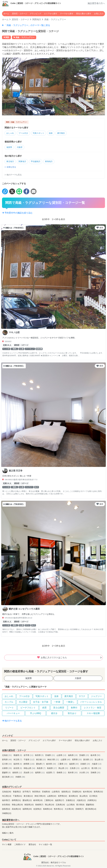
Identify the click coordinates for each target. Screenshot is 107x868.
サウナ (82, 697)
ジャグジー (96, 697)
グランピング (36, 14)
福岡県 (40, 773)
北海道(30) (7, 792)
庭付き (54, 714)
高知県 (29, 773)
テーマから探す (67, 14)
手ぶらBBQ (36, 714)
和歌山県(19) (18, 805)
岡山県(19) (50, 805)
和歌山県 (30, 769)
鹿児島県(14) (91, 810)
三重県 (63, 765)
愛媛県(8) (90, 805)
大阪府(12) (81, 801)
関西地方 (37, 19)
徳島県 (17, 773)
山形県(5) (56, 792)
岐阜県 (51, 765)
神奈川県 (53, 760)
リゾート (9, 708)
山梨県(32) (52, 797)
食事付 (74, 708)
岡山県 (64, 769)
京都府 (85, 765)
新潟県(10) (74, 797)
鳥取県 (41, 769)
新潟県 (88, 760)
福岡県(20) (27, 810)
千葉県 (29, 760)
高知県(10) (17, 810)
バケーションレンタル (91, 703)
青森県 (18, 756)
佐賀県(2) (38, 810)
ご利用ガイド (20, 845)
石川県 (7, 765)
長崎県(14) (48, 810)
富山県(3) (84, 797)
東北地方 (11, 162)
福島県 (73, 756)
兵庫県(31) (92, 801)
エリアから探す (51, 14)
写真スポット (41, 133)
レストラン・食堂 (93, 708)
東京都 (41, 760)
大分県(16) (70, 810)
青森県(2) (17, 792)
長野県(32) (63, 797)
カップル (9, 703)
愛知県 (41, 765)
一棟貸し (70, 703)
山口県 (86, 769)
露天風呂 (66, 133)
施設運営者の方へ (96, 3)
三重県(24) (49, 801)
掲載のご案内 (8, 834)
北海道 (7, 756)
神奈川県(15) (40, 797)
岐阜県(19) (38, 801)
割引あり (72, 714)
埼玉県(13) (7, 797)
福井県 (18, 765)
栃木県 (95, 756)
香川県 (96, 769)
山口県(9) (71, 805)
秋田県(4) (37, 792)
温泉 (55, 133)
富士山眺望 (59, 708)
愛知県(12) (27, 801)
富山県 (99, 760)
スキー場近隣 (93, 714)
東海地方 (53, 162)
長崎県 (62, 773)
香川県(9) (81, 805)
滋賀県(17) (60, 801)
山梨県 (66, 760)
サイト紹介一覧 (45, 845)
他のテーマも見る (13, 175)
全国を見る (10, 168)
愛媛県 (7, 773)
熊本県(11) (59, 810)
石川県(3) (93, 797)
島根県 (52, 769)
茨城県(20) (77, 792)
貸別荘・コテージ (20, 14)
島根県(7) (40, 805)
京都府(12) (71, 801)
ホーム (6, 14)
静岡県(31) (17, 801)
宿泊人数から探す (84, 14)
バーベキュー (13, 714)
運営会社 (32, 845)
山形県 (62, 756)
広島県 (75, 769)
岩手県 (29, 756)
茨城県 (84, 756)
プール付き (25, 133)
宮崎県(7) (80, 810)
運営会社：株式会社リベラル (54, 863)
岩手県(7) (27, 792)
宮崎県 (95, 773)
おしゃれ (11, 133)
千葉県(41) (18, 797)
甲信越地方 (38, 162)
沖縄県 (20, 778)
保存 (100, 228)
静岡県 (29, 765)
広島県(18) (61, 805)
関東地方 (24, 162)
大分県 (84, 773)
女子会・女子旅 (41, 703)
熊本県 (73, 773)
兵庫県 (7, 769)
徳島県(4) (6, 810)
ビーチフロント (28, 708)
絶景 (44, 708)
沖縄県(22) (7, 814)
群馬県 (7, 760)
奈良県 (18, 769)
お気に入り (99, 14)
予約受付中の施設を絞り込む (17, 213)
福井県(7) (6, 801)
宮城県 (50, 756)
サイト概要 (7, 845)
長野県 (77, 760)
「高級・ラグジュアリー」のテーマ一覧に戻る (26, 25)
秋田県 (40, 756)
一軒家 (57, 703)
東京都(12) (28, 797)
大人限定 (23, 703)
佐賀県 (51, 773)
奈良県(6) (6, 805)
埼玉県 (18, 760)
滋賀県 (10, 148)
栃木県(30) (88, 792)
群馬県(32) (98, 792)
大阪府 (21, 148)
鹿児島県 (8, 778)
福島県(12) (66, 792)
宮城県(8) (46, 792)
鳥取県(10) (29, 805)
